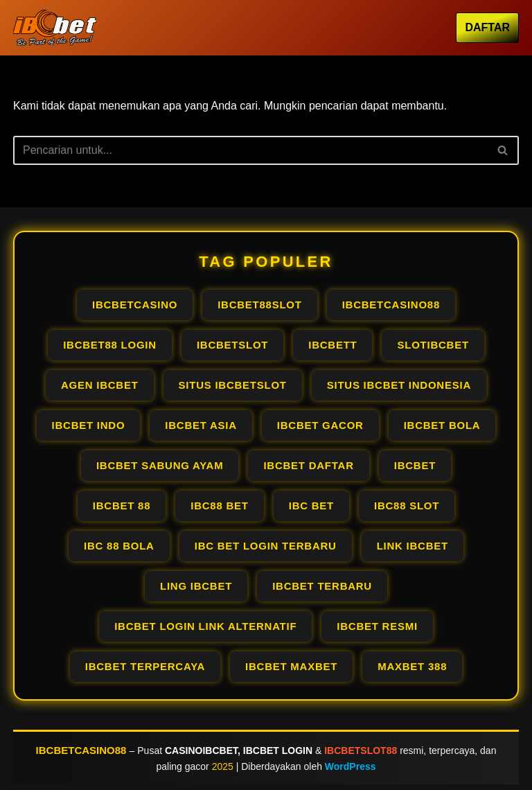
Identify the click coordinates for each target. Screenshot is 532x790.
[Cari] (250, 150)
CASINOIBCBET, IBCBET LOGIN (239, 750)
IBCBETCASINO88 (81, 750)
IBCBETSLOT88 (361, 750)
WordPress (351, 766)
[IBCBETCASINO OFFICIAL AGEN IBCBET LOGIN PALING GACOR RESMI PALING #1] (55, 28)
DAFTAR (487, 27)
